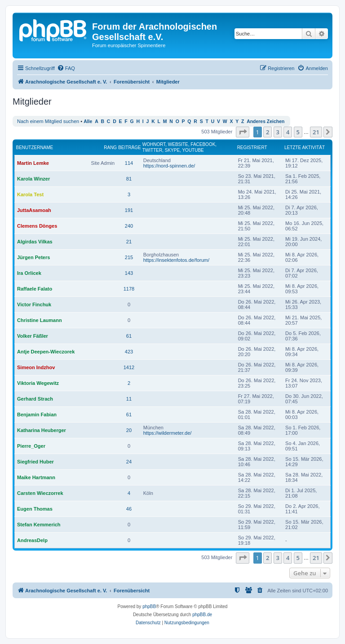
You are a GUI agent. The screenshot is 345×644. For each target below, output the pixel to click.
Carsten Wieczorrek (40, 493)
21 (129, 242)
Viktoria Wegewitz (38, 383)
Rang (110, 148)
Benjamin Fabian (37, 415)
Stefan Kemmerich (39, 525)
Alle (88, 121)
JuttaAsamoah (34, 210)
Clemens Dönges (37, 226)
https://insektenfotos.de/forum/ (176, 260)
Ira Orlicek (29, 273)
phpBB (149, 607)
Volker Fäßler (33, 336)
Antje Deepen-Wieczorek (46, 352)
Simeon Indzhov (36, 367)
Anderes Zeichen (265, 121)
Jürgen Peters (33, 257)
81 (129, 179)
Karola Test (30, 194)
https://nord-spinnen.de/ (169, 166)
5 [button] (298, 132)
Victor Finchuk (34, 304)
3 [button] (278, 132)
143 (129, 273)
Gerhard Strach (35, 399)
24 (129, 462)
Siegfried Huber (35, 462)
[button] (243, 132)
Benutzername (35, 148)
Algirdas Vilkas (35, 242)
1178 (129, 289)
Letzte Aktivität (305, 148)
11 (129, 399)
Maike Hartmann (36, 477)
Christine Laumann (40, 320)
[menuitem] (66, 68)
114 (129, 163)
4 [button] (288, 132)
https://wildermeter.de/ (168, 433)
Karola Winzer (33, 179)
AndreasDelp (32, 540)
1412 (129, 367)
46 (129, 509)
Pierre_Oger (31, 446)
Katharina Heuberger (42, 430)
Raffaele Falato (35, 289)
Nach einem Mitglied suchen (48, 121)
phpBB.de (202, 615)
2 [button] (268, 132)
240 (129, 226)
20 (129, 430)
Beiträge (130, 148)
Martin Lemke (33, 163)
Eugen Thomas (35, 509)
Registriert (252, 148)
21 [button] (316, 132)
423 (129, 352)
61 (129, 336)
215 (129, 257)
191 (129, 210)
